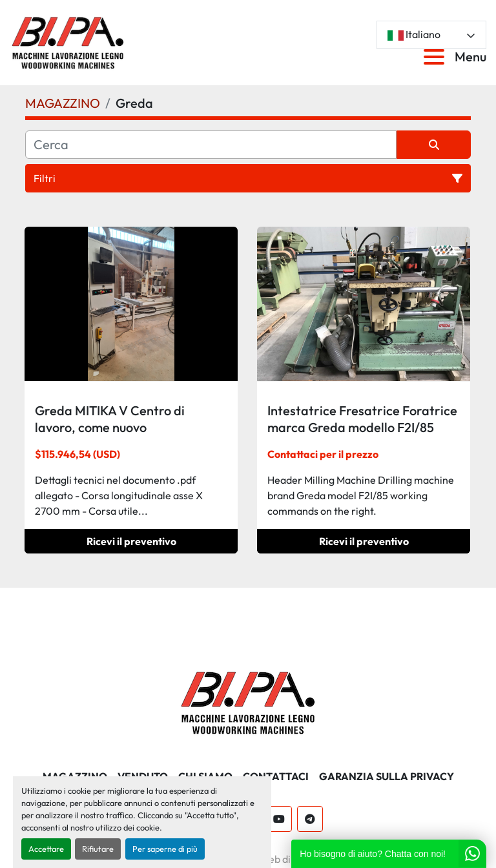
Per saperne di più (165, 849)
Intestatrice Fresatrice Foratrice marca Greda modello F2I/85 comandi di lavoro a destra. (362, 427)
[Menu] (437, 57)
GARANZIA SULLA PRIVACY (387, 776)
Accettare (46, 849)
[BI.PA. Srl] (248, 701)
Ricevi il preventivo (131, 541)
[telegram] (310, 819)
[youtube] (279, 819)
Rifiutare (98, 849)
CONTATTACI (276, 776)
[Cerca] (211, 145)
